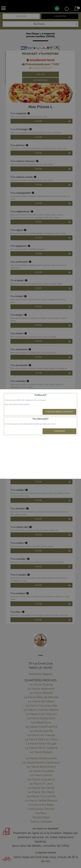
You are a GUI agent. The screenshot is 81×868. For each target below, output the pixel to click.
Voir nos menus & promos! (59, 412)
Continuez (59, 431)
